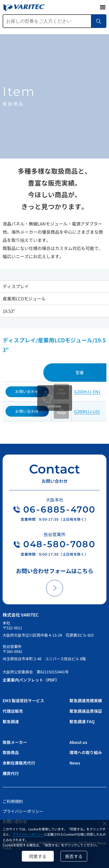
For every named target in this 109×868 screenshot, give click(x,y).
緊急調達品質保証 (86, 711)
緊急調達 (11, 721)
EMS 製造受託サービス (24, 701)
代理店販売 (13, 711)
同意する (37, 856)
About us (78, 742)
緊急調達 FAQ (82, 721)
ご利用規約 (13, 800)
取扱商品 (11, 752)
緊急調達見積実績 (86, 701)
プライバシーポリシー (28, 834)
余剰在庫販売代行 (19, 762)
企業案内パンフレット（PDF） (31, 680)
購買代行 (11, 772)
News (75, 762)
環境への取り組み (86, 752)
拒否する (74, 856)
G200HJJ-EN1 (87, 392)
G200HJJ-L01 (87, 411)
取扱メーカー (15, 742)
